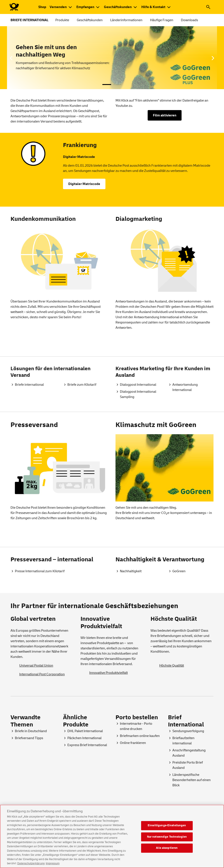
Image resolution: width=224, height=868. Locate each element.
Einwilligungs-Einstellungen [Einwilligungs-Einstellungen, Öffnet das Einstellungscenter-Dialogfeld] (167, 829)
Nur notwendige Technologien (167, 840)
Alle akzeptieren (167, 852)
